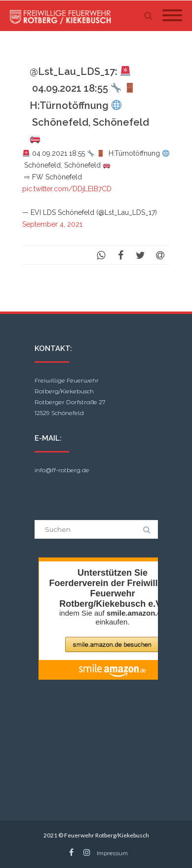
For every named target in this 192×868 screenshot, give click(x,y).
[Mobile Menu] (172, 16)
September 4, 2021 (52, 224)
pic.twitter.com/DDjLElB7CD (67, 189)
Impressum (112, 853)
